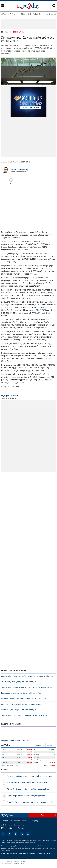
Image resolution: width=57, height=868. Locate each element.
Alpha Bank (37, 307)
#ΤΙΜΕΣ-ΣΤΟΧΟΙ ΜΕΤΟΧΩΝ (30, 14)
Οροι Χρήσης (34, 821)
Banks (3, 755)
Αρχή (43, 815)
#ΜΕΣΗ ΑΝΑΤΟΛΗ (9, 14)
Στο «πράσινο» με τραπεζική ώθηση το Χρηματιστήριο (21, 693)
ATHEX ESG (5, 763)
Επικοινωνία (15, 821)
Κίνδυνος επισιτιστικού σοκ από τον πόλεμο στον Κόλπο (28, 783)
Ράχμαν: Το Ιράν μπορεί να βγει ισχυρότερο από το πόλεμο (28, 789)
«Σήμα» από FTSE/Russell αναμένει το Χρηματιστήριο (21, 704)
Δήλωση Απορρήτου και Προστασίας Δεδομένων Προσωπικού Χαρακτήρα (27, 853)
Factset (21, 828)
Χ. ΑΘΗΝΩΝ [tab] (40, 745)
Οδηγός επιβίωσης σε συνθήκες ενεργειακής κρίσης (26, 796)
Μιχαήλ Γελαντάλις (19, 170)
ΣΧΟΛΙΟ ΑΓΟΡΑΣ (19, 32)
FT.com (5, 770)
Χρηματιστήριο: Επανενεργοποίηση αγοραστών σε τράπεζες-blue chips (28, 676)
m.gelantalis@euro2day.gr (18, 172)
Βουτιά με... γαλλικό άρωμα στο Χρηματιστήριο (19, 710)
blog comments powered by (15, 740)
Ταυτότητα (5, 821)
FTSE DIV (4, 760)
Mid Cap (4, 757)
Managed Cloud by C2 (18, 863)
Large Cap (5, 752)
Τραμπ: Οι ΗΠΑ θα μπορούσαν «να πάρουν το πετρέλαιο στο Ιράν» (30, 802)
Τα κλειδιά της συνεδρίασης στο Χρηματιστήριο (19, 682)
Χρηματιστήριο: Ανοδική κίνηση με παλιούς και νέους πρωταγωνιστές (27, 687)
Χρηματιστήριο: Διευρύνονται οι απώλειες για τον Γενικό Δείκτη (24, 715)
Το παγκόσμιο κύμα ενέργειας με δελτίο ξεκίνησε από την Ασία (30, 776)
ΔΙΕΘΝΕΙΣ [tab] (51, 745)
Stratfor (13, 828)
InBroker (32, 843)
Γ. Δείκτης (4, 749)
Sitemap (25, 821)
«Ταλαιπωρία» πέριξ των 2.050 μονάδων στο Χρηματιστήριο (23, 699)
